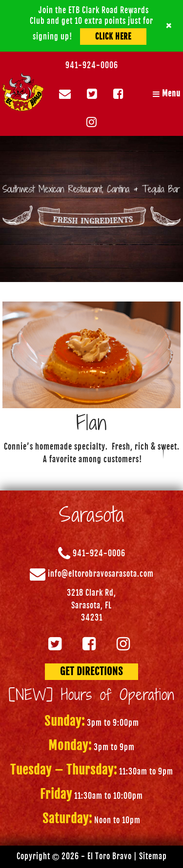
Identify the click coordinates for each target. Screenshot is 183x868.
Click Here (113, 37)
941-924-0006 (92, 65)
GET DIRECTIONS (91, 671)
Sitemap (153, 856)
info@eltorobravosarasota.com (101, 574)
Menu (167, 94)
